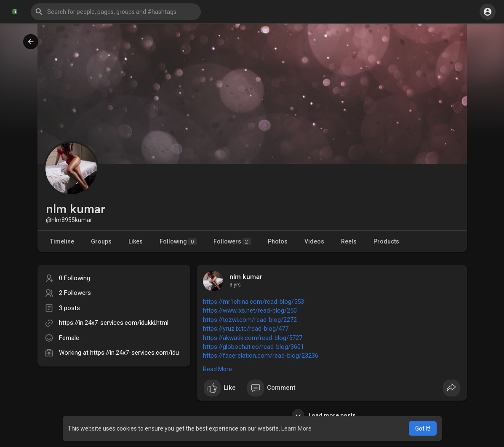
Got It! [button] (423, 428)
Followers (232, 242)
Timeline (62, 241)
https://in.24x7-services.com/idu (135, 353)
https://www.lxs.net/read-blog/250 (250, 310)
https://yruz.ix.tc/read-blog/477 (246, 329)
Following (178, 242)
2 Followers (75, 293)
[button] (116, 12)
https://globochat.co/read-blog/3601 (253, 347)
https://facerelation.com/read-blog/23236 (261, 356)
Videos (314, 241)
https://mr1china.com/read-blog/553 (253, 302)
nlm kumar (246, 277)
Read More (217, 369)
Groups (101, 241)
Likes (136, 241)
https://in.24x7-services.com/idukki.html (114, 323)
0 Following (75, 278)
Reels (349, 241)
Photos (278, 241)
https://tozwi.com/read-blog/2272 (250, 320)
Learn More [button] (296, 428)
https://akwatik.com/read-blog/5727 (253, 338)
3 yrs (235, 285)
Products (386, 241)
